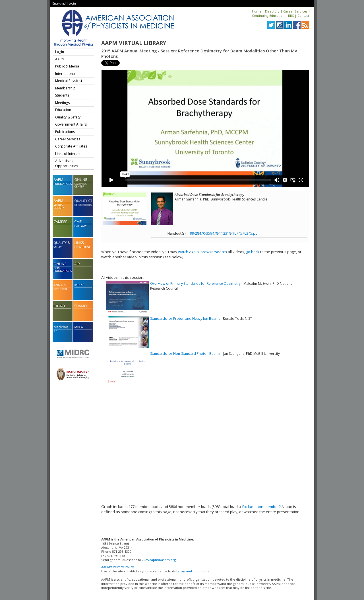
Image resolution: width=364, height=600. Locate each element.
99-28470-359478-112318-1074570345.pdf (224, 233)
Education (63, 110)
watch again (188, 252)
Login (72, 3)
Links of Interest (68, 154)
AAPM (60, 59)
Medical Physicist (69, 81)
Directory (272, 11)
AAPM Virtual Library (134, 43)
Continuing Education (268, 16)
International (65, 74)
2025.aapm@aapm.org (159, 560)
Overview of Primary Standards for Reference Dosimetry (195, 283)
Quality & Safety (68, 117)
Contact (303, 16)
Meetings (62, 103)
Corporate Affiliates (71, 146)
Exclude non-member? (261, 507)
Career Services (295, 11)
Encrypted (59, 3)
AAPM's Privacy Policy (118, 567)
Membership (65, 88)
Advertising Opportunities (67, 163)
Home (257, 11)
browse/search (214, 252)
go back (253, 252)
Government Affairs (71, 124)
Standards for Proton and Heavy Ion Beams (185, 319)
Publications (65, 132)
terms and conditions (193, 571)
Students (62, 95)
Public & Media (67, 66)
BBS (291, 16)
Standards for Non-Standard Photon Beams (185, 354)
